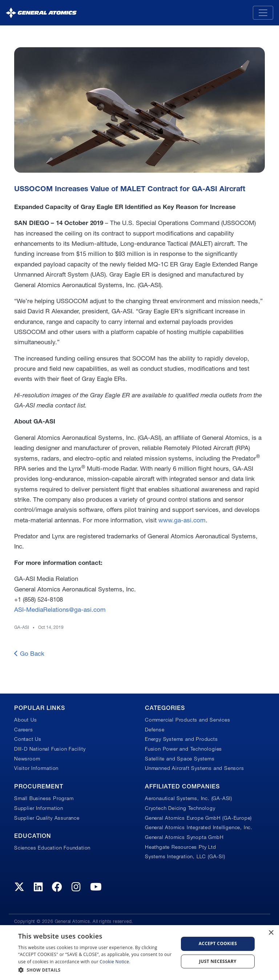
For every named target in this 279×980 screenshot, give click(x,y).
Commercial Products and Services (188, 720)
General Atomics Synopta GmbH (184, 837)
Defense (155, 730)
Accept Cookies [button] (218, 943)
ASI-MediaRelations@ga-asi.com (60, 609)
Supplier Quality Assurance (47, 818)
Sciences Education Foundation (52, 848)
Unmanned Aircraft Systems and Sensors (195, 768)
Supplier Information (39, 808)
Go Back (29, 653)
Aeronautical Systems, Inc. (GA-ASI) (189, 798)
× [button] (271, 933)
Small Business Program (44, 798)
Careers (24, 730)
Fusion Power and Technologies (183, 749)
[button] (96, 970)
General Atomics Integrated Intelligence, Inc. (199, 827)
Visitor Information (36, 768)
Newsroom (27, 759)
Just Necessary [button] (218, 961)
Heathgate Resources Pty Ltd (181, 847)
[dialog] (139, 953)
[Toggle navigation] (263, 13)
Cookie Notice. (115, 962)
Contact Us (28, 739)
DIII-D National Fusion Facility (50, 749)
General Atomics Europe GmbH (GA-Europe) (198, 818)
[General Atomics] (41, 13)
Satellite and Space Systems (180, 759)
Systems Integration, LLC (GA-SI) (185, 856)
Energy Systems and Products (181, 739)
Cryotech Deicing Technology (180, 808)
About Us (25, 720)
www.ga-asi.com (182, 520)
